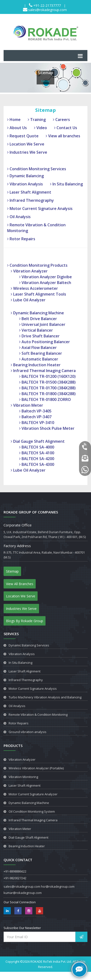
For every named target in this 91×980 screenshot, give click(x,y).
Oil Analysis (19, 217)
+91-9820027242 (15, 878)
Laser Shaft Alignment (29, 192)
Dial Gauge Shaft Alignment (38, 441)
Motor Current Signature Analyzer (33, 794)
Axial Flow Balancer (38, 348)
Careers (61, 120)
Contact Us (66, 128)
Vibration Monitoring (23, 777)
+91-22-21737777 (47, 5)
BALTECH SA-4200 (37, 459)
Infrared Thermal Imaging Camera (43, 371)
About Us (17, 128)
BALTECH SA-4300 (37, 464)
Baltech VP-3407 (35, 417)
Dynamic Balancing (26, 176)
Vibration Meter (27, 405)
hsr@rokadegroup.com (58, 886)
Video (40, 128)
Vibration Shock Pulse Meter (47, 428)
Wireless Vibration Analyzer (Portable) (36, 768)
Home (14, 120)
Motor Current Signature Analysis (40, 209)
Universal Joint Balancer (42, 324)
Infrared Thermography (31, 200)
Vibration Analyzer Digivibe (45, 277)
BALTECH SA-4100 (37, 453)
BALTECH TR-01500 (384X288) (47, 382)
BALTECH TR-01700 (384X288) (47, 388)
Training (37, 120)
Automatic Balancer (39, 359)
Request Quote (23, 136)
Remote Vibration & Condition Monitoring (38, 714)
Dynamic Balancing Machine (37, 313)
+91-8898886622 (15, 871)
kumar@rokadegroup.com (23, 893)
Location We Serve (26, 144)
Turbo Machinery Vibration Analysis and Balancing (45, 697)
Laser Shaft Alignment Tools (38, 294)
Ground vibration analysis (28, 732)
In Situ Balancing (66, 184)
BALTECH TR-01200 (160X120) (47, 376)
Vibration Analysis (25, 184)
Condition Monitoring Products (37, 265)
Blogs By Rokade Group (25, 621)
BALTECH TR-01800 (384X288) (47, 394)
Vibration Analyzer (29, 271)
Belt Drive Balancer (38, 319)
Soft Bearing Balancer (41, 353)
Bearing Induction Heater (36, 365)
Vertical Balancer (36, 330)
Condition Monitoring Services (37, 169)
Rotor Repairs (21, 239)
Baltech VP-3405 (35, 411)
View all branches (63, 136)
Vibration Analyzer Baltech (45, 283)
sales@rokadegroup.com (47, 10)
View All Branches (20, 584)
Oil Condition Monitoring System (32, 811)
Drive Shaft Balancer (39, 336)
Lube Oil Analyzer (28, 300)
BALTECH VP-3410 (37, 423)
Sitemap (12, 571)
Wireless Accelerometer (34, 288)
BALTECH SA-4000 (37, 447)
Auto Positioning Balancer (45, 342)
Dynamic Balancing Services (29, 645)
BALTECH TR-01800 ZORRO (45, 399)
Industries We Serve (27, 152)
